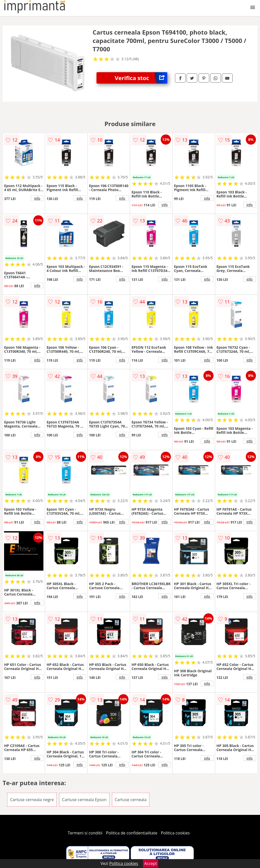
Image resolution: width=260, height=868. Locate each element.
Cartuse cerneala (131, 800)
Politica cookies (175, 833)
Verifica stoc (141, 78)
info (37, 198)
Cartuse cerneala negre (32, 800)
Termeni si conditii (85, 833)
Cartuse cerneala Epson (84, 800)
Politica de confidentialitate (132, 833)
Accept (151, 863)
